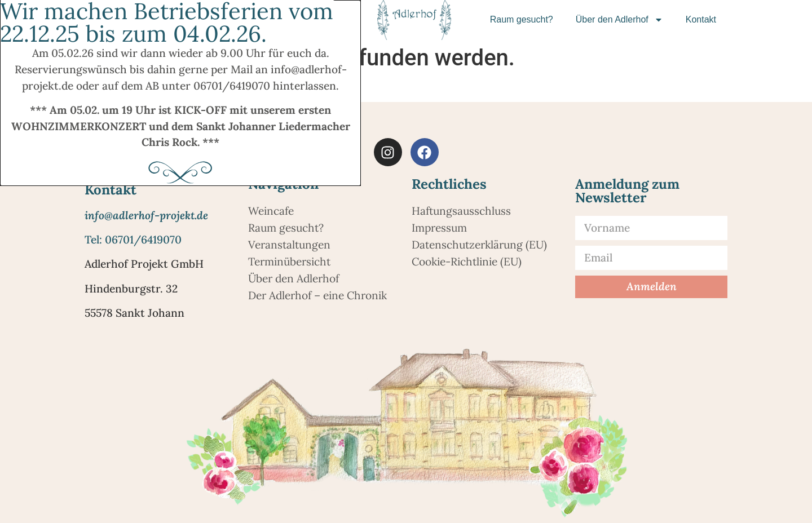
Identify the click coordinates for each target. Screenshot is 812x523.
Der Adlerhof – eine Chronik (317, 295)
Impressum (439, 228)
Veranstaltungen (289, 245)
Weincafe (271, 211)
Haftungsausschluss (461, 211)
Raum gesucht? (522, 19)
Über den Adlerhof (619, 20)
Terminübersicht (289, 261)
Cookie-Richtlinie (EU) (467, 261)
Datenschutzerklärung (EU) (479, 245)
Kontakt (701, 19)
